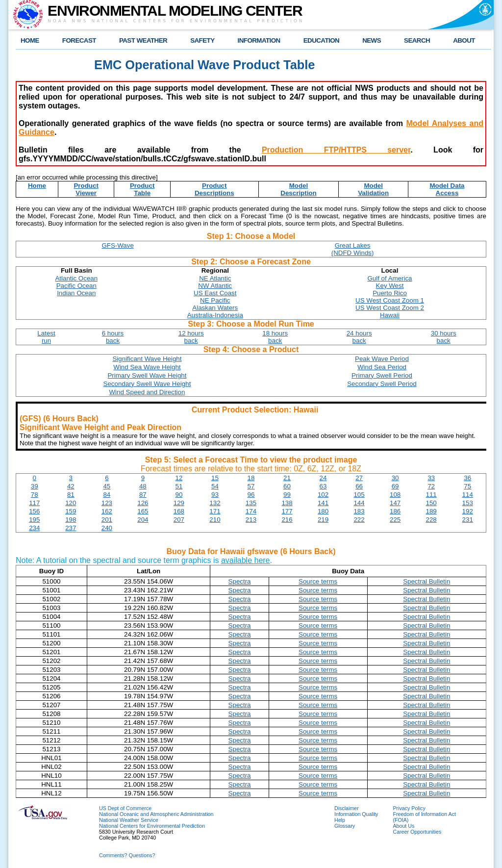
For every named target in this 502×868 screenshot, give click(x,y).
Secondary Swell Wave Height (147, 384)
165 (143, 511)
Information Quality (356, 814)
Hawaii (390, 315)
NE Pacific (215, 300)
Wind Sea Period (382, 367)
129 (179, 503)
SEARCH (417, 40)
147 (395, 503)
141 (323, 503)
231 (468, 520)
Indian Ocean (76, 293)
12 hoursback (191, 337)
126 (143, 503)
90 (179, 495)
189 (431, 511)
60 (287, 486)
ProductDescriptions (214, 189)
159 (71, 511)
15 (215, 478)
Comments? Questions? (127, 855)
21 (287, 478)
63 (323, 486)
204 (143, 520)
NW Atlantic (215, 286)
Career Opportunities (417, 832)
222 (359, 520)
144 (359, 503)
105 (359, 495)
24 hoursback (359, 337)
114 (468, 495)
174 (251, 511)
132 (215, 503)
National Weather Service (129, 820)
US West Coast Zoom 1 (390, 300)
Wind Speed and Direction (147, 392)
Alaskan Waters (215, 308)
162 (107, 511)
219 (323, 520)
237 (71, 528)
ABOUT (464, 40)
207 (179, 520)
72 (431, 486)
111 (431, 495)
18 (251, 478)
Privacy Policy (409, 808)
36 (467, 478)
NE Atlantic (215, 278)
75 (467, 486)
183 (359, 511)
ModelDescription (298, 189)
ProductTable (142, 189)
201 (107, 520)
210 (215, 520)
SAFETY (202, 40)
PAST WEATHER (143, 40)
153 (468, 503)
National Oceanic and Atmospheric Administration (156, 814)
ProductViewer (86, 189)
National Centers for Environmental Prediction (152, 826)
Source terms (318, 581)
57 (251, 486)
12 (179, 478)
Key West (390, 286)
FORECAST (79, 40)
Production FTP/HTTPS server (336, 150)
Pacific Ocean (76, 286)
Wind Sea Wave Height (147, 367)
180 (323, 511)
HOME (30, 40)
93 (215, 495)
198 (71, 520)
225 (395, 520)
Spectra (240, 581)
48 (143, 486)
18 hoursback (275, 337)
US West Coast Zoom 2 (390, 308)
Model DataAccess (447, 189)
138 (287, 503)
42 (71, 486)
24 (323, 478)
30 (395, 478)
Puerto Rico (390, 293)
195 (34, 520)
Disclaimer (347, 808)
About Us (403, 826)
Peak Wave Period (382, 359)
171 (215, 511)
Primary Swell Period (382, 375)
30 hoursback (444, 337)
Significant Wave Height (147, 359)
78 (35, 495)
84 (107, 495)
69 (395, 486)
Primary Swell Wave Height (147, 375)
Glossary (345, 826)
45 (107, 486)
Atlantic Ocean (76, 278)
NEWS (372, 40)
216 (287, 520)
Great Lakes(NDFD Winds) (353, 249)
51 (179, 486)
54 (215, 486)
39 (35, 486)
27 (359, 478)
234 (34, 528)
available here (246, 560)
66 (359, 486)
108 (395, 495)
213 (251, 520)
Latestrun (46, 337)
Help (340, 820)
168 (179, 511)
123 (107, 503)
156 (34, 511)
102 (323, 495)
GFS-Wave (117, 245)
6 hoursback (113, 337)
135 (251, 503)
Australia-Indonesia (215, 315)
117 (34, 503)
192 (468, 511)
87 (143, 495)
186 (395, 511)
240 (107, 528)
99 (287, 495)
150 (431, 503)
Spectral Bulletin (427, 581)
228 (431, 520)
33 (431, 478)
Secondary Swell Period (382, 384)
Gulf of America (389, 278)
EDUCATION (321, 40)
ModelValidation (373, 189)
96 (251, 495)
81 (71, 495)
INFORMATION (259, 40)
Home (37, 186)
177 (287, 511)
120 (71, 503)
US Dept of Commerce (125, 808)
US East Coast (215, 293)
